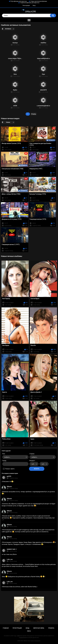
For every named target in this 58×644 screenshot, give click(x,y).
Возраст (32, 461)
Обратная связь (39, 628)
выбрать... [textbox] (7, 457)
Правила (51, 628)
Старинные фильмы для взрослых (30, 3)
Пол (4, 454)
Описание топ (8, 481)
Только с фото (10, 469)
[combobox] (15, 457)
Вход (34, 5)
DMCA (29, 631)
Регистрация (26, 5)
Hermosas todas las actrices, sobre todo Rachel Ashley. (20, 587)
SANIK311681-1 (12, 549)
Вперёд (34, 114)
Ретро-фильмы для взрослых (19, 1)
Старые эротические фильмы (39, 1)
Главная (6, 628)
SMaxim (9, 487)
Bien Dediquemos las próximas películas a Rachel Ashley (23, 577)
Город (4, 461)
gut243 (9, 476)
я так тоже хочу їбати (9, 554)
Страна (32, 454)
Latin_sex (10, 559)
